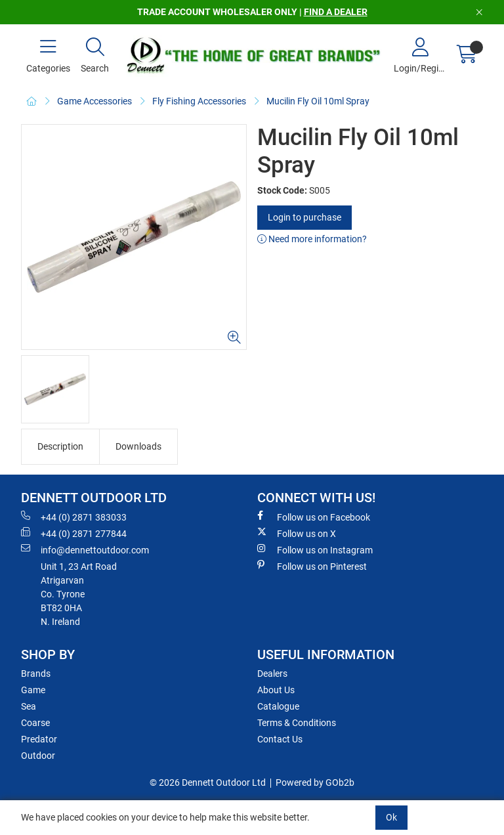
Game (33, 690)
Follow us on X (297, 533)
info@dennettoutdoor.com (85, 549)
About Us (276, 690)
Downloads (138, 446)
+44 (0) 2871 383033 (74, 517)
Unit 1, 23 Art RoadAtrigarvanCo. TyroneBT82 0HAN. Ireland (79, 594)
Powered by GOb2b (315, 782)
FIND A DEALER (336, 12)
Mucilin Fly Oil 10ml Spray (318, 101)
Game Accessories (94, 101)
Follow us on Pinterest (312, 566)
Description (60, 446)
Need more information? (312, 239)
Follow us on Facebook (314, 517)
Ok (391, 817)
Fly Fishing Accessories (199, 101)
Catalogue (278, 706)
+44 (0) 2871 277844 (74, 533)
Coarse (35, 723)
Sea (29, 706)
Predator (39, 739)
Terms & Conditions (297, 723)
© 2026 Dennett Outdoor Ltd (208, 782)
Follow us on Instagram (315, 549)
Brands (36, 674)
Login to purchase (304, 217)
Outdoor (38, 756)
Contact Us (280, 739)
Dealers (272, 674)
